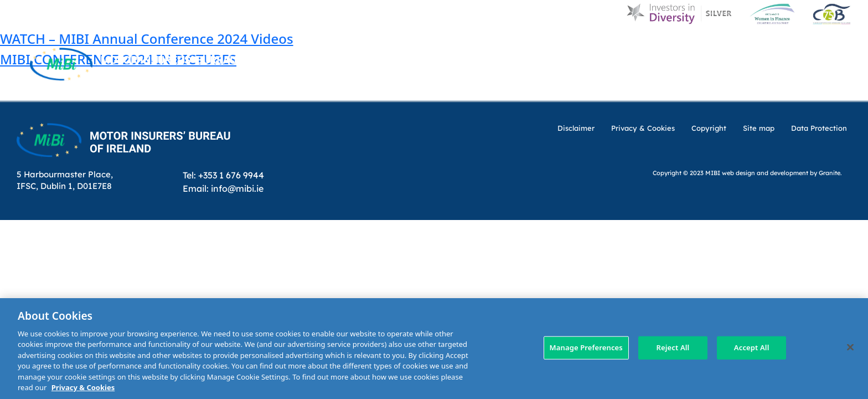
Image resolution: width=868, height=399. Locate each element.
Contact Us (738, 45)
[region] (434, 349)
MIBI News (570, 45)
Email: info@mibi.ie (223, 188)
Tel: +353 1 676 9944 (223, 175)
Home (421, 45)
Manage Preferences (586, 347)
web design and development (765, 173)
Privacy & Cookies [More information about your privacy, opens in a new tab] (83, 387)
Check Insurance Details (689, 88)
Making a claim (569, 88)
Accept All (752, 347)
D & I (461, 45)
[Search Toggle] (839, 46)
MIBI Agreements (469, 88)
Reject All (673, 347)
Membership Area (812, 88)
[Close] (850, 347)
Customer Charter (652, 45)
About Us (509, 45)
